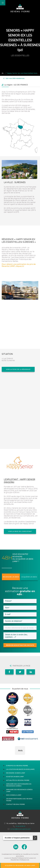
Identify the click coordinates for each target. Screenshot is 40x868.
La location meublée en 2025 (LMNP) (20, 769)
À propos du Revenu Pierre (17, 766)
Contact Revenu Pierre (16, 804)
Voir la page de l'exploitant (20, 531)
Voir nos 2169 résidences (14, 78)
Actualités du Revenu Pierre (18, 780)
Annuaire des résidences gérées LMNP (19, 791)
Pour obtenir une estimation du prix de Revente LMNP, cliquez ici (19, 265)
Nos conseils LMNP (14, 795)
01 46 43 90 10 (19, 826)
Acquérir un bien (29, 577)
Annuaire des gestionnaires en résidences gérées (19, 785)
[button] (15, 757)
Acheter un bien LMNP (15, 777)
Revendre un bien (11, 577)
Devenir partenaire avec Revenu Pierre (19, 800)
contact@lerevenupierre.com (19, 829)
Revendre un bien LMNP (16, 773)
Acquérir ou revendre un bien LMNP (20, 865)
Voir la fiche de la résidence (18, 369)
